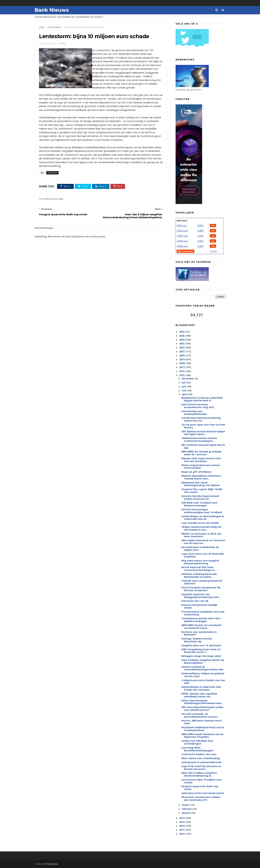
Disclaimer (213, 251)
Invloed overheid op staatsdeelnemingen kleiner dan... (203, 668)
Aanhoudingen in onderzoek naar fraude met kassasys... (201, 688)
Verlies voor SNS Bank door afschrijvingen (197, 742)
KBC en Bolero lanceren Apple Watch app (203, 446)
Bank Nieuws (52, 10)
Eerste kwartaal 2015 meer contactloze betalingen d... (199, 569)
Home (42, 27)
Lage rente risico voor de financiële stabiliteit (203, 555)
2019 (182, 359)
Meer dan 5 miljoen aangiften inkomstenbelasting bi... (199, 774)
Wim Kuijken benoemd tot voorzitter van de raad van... (203, 542)
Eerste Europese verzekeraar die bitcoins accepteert (201, 589)
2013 (182, 822)
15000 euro (182, 236)
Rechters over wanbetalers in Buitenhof (199, 633)
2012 (182, 826)
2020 (182, 355)
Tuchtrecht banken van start (199, 754)
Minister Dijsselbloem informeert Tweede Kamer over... (201, 477)
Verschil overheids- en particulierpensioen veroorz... (200, 715)
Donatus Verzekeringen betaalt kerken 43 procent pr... (200, 497)
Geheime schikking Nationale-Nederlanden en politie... (200, 575)
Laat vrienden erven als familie (200, 523)
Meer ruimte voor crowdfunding (201, 758)
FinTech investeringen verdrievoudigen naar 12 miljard (202, 511)
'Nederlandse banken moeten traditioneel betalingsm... (199, 439)
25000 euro (182, 241)
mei (184, 390)
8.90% (201, 226)
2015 (182, 375)
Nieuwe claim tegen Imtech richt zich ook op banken (201, 460)
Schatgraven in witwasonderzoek (201, 762)
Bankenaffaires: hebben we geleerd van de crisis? (203, 675)
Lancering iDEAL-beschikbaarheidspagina (197, 749)
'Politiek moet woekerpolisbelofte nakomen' (202, 582)
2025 (182, 336)
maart (186, 805)
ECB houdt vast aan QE (195, 601)
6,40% (201, 241)
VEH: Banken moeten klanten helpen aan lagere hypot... (203, 433)
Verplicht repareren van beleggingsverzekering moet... (201, 596)
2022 (182, 347)
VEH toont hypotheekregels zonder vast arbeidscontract (202, 709)
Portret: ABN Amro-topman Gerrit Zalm (202, 722)
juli (184, 382)
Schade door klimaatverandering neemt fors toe (201, 419)
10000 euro (182, 231)
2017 (182, 367)
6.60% (201, 236)
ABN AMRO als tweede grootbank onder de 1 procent (201, 453)
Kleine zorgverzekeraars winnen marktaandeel (201, 467)
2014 (182, 818)
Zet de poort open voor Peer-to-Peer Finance (203, 426)
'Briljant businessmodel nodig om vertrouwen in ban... (201, 528)
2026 (182, 332)
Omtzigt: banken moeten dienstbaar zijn (197, 640)
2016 (182, 371)
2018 (182, 363)
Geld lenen (182, 221)
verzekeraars (54, 27)
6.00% (201, 231)
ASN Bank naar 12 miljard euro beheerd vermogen (199, 504)
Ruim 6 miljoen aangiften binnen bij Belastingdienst (203, 661)
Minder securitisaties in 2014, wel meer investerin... (201, 535)
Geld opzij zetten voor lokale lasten (203, 793)
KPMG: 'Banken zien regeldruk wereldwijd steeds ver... (199, 695)
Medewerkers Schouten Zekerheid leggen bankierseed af (202, 399)
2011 (182, 830)
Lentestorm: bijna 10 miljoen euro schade (202, 781)
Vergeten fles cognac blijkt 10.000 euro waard (202, 491)
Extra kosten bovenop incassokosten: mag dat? (198, 406)
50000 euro (182, 246)
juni (184, 386)
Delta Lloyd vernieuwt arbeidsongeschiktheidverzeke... (202, 702)
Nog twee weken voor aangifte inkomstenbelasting (200, 562)
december (188, 378)
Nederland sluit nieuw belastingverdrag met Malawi (200, 484)
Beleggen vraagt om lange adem (201, 656)
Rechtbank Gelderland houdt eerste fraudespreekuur (203, 729)
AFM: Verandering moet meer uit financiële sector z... (201, 651)
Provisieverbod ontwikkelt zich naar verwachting (203, 613)
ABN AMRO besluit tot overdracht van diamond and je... (201, 627)
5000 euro (182, 226)
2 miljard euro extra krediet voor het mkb (203, 682)
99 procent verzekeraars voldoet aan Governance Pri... (201, 798)
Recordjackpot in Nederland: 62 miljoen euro (200, 549)
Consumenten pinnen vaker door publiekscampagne (201, 620)
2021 (182, 351)
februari (187, 809)
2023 (182, 343)
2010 (182, 834)
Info (213, 226)
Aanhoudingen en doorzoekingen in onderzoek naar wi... (203, 518)
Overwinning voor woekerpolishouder (194, 413)
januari (186, 813)
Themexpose (52, 864)
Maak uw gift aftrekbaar (196, 472)
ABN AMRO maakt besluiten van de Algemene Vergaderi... (202, 736)
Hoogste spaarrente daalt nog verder (200, 788)
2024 (182, 340)
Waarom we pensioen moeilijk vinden (199, 606)
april (185, 394)
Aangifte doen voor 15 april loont (201, 645)
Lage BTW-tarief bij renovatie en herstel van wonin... (201, 768)
